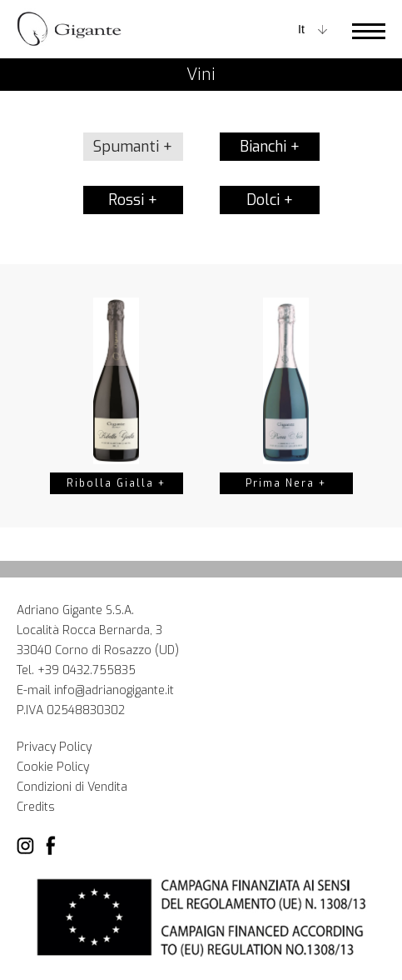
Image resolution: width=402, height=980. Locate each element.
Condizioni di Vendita (72, 787)
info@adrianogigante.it (114, 690)
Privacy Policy (54, 747)
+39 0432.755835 (87, 670)
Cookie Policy (53, 767)
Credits (36, 807)
